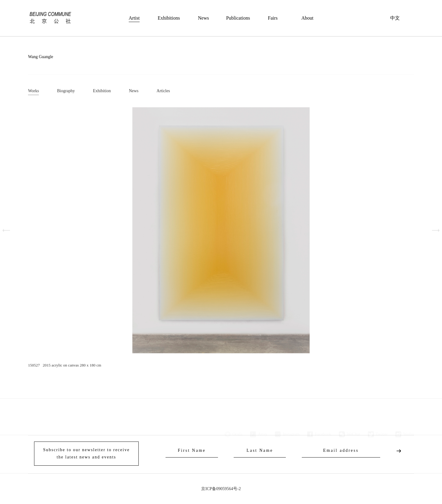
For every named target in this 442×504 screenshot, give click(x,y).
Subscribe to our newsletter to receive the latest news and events (86, 453)
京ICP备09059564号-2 (221, 489)
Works (33, 92)
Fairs (273, 18)
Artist (134, 18)
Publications (238, 18)
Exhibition (102, 92)
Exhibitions (169, 18)
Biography (66, 92)
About (308, 18)
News (204, 18)
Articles (163, 92)
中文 (395, 18)
